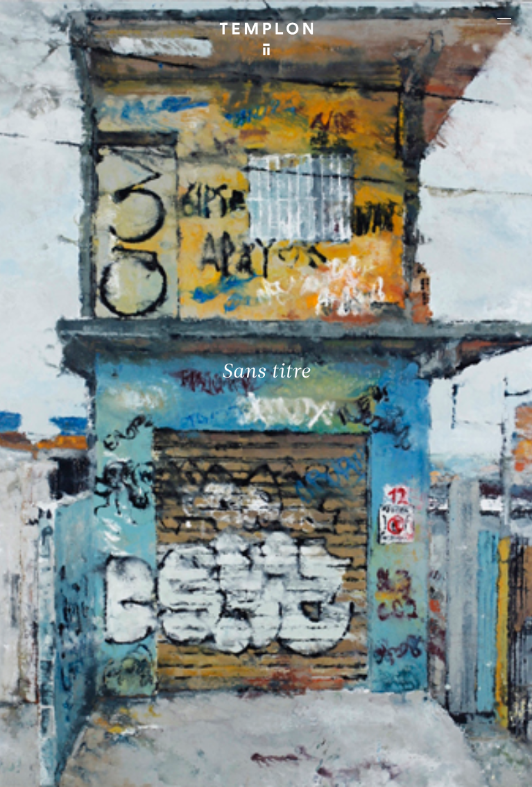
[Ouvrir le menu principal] (504, 21)
